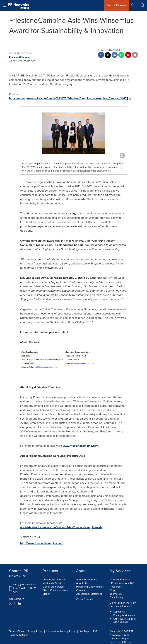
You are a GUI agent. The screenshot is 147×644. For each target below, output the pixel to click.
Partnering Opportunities (90, 587)
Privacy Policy (35, 631)
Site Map (84, 631)
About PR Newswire (87, 580)
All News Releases (120, 580)
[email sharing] (135, 55)
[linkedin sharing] (115, 55)
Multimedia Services (54, 583)
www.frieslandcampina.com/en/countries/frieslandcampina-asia (61, 527)
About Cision (83, 583)
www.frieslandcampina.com (80, 446)
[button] (142, 5)
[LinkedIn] (20, 603)
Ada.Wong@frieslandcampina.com (42, 367)
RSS (95, 631)
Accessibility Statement (89, 594)
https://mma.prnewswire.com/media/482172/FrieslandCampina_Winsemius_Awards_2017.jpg (70, 98)
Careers (81, 590)
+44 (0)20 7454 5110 (24, 585)
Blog (112, 590)
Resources (116, 587)
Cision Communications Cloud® (56, 592)
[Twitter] (11, 603)
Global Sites (84, 599)
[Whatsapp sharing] (121, 55)
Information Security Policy (61, 631)
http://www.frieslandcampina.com (42, 543)
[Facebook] (15, 603)
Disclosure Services (54, 587)
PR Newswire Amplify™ (122, 583)
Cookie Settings (20, 635)
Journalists (116, 594)
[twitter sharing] (108, 56)
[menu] (5, 5)
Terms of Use (16, 631)
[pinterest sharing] (128, 55)
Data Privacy (117, 597)
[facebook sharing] (101, 55)
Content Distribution (54, 580)
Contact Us (17, 599)
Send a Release (116, 5)
